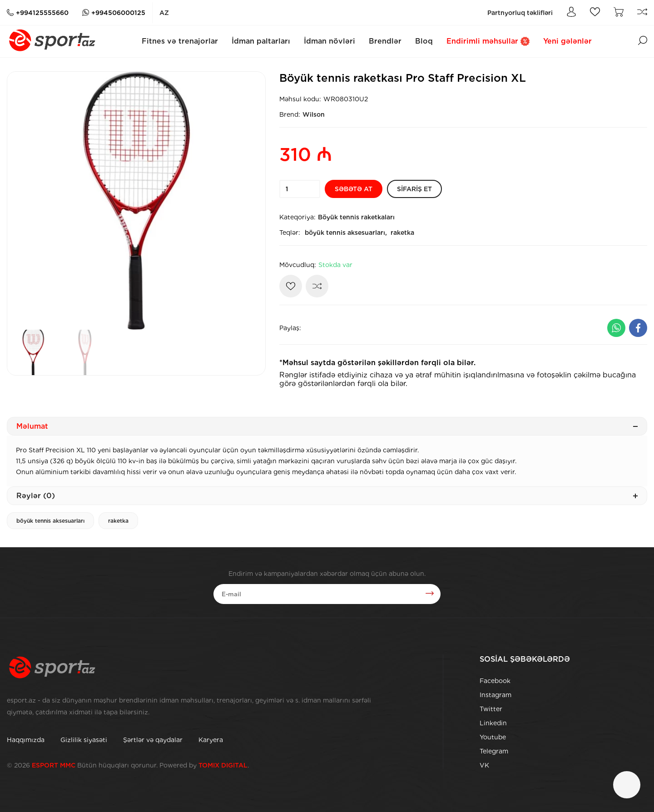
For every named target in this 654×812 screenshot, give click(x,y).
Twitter (491, 709)
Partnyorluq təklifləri (520, 13)
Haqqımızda (26, 740)
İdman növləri (329, 41)
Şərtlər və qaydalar (153, 740)
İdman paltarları (261, 41)
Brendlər (385, 41)
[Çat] (627, 785)
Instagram (495, 695)
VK (484, 765)
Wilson (314, 114)
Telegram (494, 751)
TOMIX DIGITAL (223, 765)
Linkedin (493, 723)
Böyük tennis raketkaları (356, 217)
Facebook (495, 681)
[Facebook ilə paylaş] (638, 328)
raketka (402, 233)
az (164, 13)
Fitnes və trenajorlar (180, 41)
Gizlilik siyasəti (84, 740)
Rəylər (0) (327, 496)
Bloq (424, 41)
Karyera (211, 740)
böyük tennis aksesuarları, (346, 233)
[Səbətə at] (354, 189)
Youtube (493, 737)
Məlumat (327, 426)
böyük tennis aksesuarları (50, 521)
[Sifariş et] (414, 189)
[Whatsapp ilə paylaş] (616, 328)
